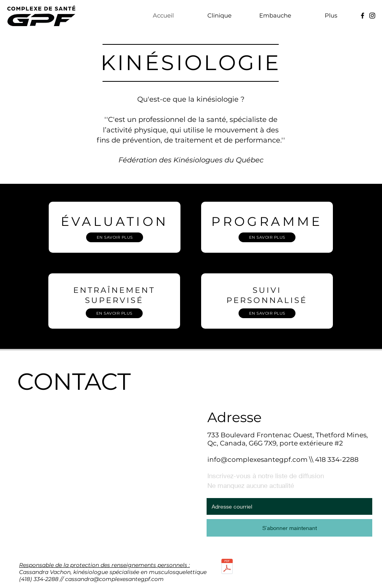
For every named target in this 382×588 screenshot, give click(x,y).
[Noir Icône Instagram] (372, 16)
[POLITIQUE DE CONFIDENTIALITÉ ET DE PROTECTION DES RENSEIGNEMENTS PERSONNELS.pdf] (227, 567)
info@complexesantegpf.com (257, 459)
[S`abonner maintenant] (289, 528)
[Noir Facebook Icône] (363, 16)
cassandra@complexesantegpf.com (114, 579)
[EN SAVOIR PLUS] (115, 237)
